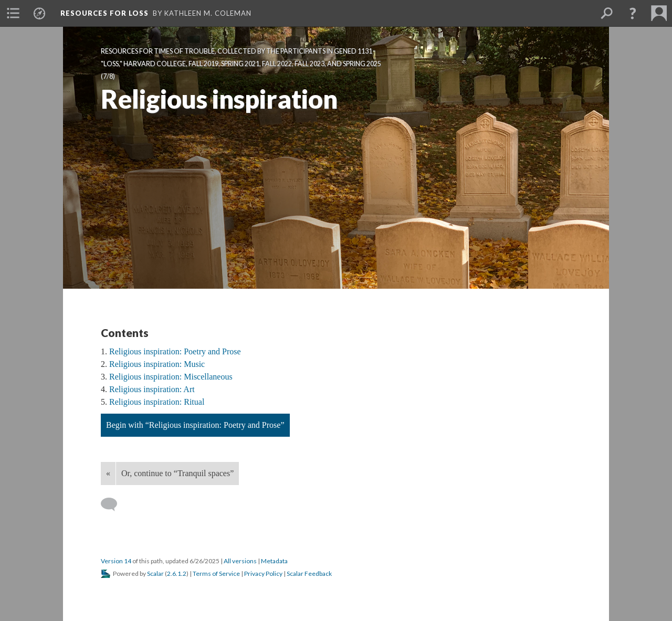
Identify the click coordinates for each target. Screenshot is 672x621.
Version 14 (116, 561)
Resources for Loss (104, 13)
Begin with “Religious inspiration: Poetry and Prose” (195, 425)
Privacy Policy (263, 573)
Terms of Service (216, 573)
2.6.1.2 (177, 573)
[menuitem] (13, 13)
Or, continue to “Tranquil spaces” (177, 473)
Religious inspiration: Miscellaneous (171, 377)
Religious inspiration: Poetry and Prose (175, 351)
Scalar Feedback (309, 573)
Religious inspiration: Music (157, 364)
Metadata (274, 561)
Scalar (155, 573)
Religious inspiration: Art (152, 389)
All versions (240, 561)
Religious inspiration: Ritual (157, 402)
